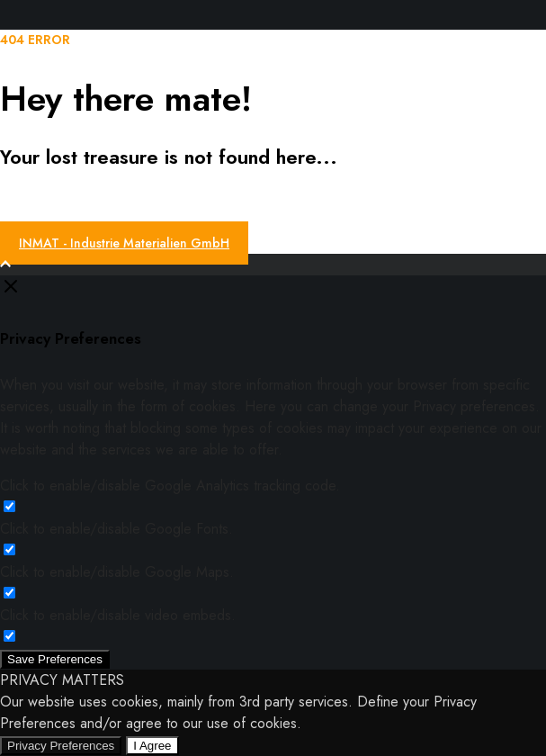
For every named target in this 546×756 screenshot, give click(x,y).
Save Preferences (55, 659)
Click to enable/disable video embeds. (118, 615)
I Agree (152, 746)
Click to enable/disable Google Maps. (117, 572)
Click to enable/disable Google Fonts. (116, 529)
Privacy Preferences (61, 746)
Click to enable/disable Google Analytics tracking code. (170, 486)
